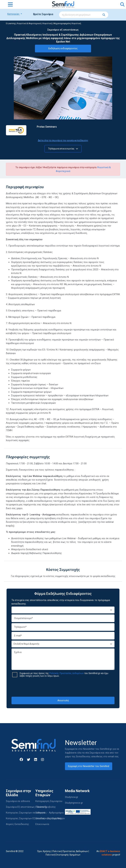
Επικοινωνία (42, 824)
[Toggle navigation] (10, 4)
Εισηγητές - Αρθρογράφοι (50, 813)
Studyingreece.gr (74, 803)
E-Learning (11, 23)
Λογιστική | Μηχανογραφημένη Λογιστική (62, 23)
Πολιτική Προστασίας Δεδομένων (70, 851)
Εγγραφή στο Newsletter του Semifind (89, 766)
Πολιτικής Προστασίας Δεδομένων (67, 673)
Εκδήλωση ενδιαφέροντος (63, 48)
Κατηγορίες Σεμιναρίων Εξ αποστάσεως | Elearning (34, 818)
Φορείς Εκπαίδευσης (17, 824)
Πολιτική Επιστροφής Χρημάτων (63, 855)
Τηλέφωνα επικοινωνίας (63, 149)
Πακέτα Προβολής (46, 807)
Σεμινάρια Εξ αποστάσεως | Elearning (26, 807)
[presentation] (63, 687)
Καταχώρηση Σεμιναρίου (49, 801)
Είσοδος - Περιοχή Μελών (50, 818)
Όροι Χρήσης (44, 851)
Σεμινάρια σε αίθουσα (18, 801)
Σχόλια (63, 659)
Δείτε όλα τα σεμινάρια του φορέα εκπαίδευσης (63, 140)
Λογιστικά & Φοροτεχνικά (29, 23)
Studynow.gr (72, 797)
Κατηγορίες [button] (14, 14)
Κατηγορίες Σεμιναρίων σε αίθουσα (25, 813)
